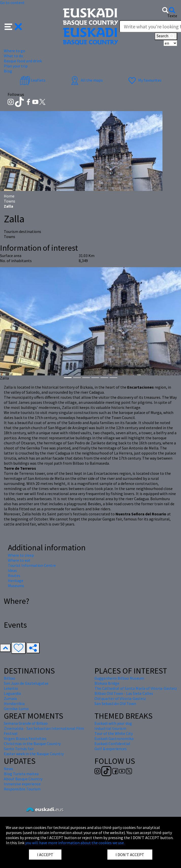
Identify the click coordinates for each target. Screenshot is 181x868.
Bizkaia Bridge (107, 683)
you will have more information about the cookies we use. (75, 843)
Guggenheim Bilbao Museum (119, 678)
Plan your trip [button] (16, 66)
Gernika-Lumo (16, 709)
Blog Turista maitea (21, 774)
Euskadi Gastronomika (114, 738)
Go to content (12, 3)
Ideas (12, 570)
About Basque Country (23, 779)
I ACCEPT (45, 855)
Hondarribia (14, 703)
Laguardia (12, 693)
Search (166, 36)
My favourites (144, 80)
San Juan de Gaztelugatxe (26, 683)
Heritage (16, 581)
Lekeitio (11, 688)
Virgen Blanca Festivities (25, 738)
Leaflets (33, 80)
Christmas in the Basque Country (32, 744)
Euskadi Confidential (112, 744)
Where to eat (19, 560)
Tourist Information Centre (32, 565)
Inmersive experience (22, 784)
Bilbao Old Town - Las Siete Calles (124, 693)
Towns (10, 201)
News (9, 769)
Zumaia (10, 698)
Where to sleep (21, 555)
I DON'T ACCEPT (130, 855)
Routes (14, 575)
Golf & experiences (111, 749)
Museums (16, 586)
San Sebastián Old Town (115, 703)
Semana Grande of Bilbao (26, 723)
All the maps (86, 80)
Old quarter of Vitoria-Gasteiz (120, 698)
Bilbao (10, 678)
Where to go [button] (14, 51)
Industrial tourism (110, 728)
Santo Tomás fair (19, 749)
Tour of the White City (114, 733)
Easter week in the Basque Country (34, 754)
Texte (172, 16)
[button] (13, 26)
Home (9, 196)
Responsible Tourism (22, 789)
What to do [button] (13, 56)
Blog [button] (8, 71)
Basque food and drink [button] (23, 61)
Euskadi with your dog (113, 723)
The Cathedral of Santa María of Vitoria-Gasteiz (136, 688)
